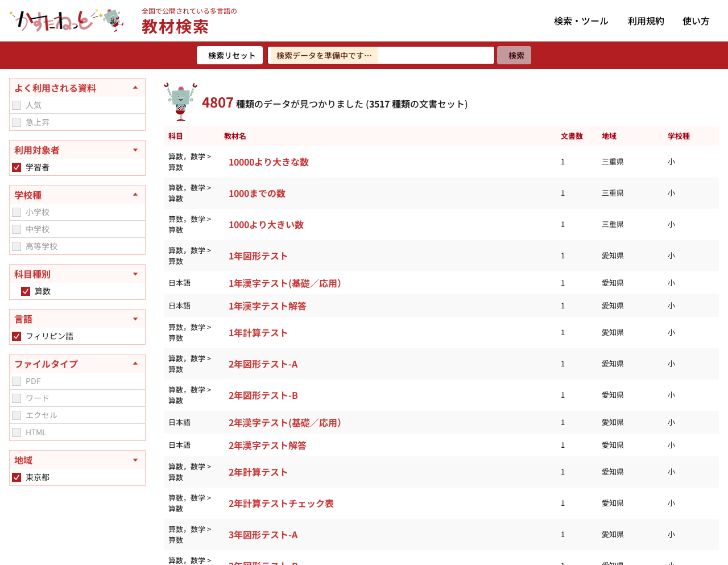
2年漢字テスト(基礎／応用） (288, 422)
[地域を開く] (77, 460)
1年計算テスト (258, 332)
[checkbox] (16, 105)
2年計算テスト (258, 472)
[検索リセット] (230, 55)
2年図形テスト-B (263, 395)
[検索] (514, 55)
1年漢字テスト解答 (268, 306)
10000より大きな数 (269, 162)
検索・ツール (581, 20)
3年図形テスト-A (263, 534)
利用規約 (646, 20)
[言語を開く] (77, 319)
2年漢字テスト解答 (268, 445)
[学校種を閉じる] (77, 195)
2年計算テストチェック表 (281, 503)
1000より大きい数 (266, 224)
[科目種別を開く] (77, 274)
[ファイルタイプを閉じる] (77, 364)
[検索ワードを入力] (381, 55)
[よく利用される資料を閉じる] (77, 88)
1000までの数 (257, 193)
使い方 (696, 20)
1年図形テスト (258, 255)
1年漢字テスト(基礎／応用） (288, 283)
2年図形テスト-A (263, 364)
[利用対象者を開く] (77, 150)
